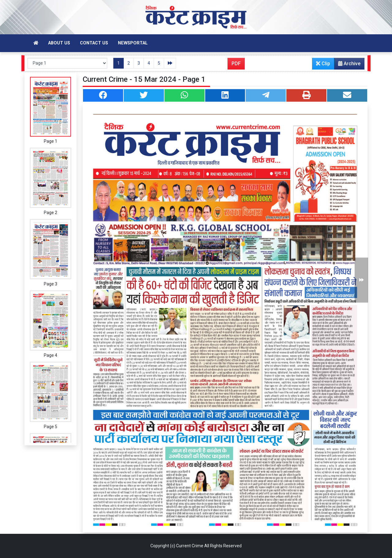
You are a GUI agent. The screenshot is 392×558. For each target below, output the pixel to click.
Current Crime (190, 546)
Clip (323, 64)
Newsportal (133, 43)
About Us (59, 43)
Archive (347, 65)
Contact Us (94, 43)
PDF (236, 64)
